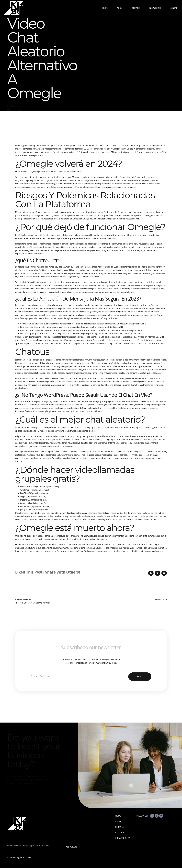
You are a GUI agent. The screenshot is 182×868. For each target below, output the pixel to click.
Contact (174, 8)
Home (105, 8)
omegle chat (141, 382)
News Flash (155, 8)
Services (136, 8)
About (120, 8)
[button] (151, 573)
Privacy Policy (123, 838)
